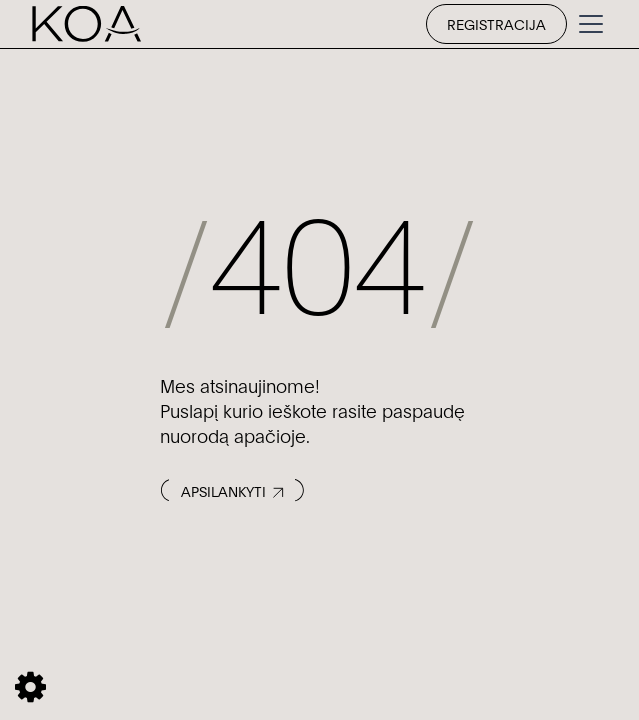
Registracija (496, 23)
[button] (587, 24)
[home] (86, 24)
